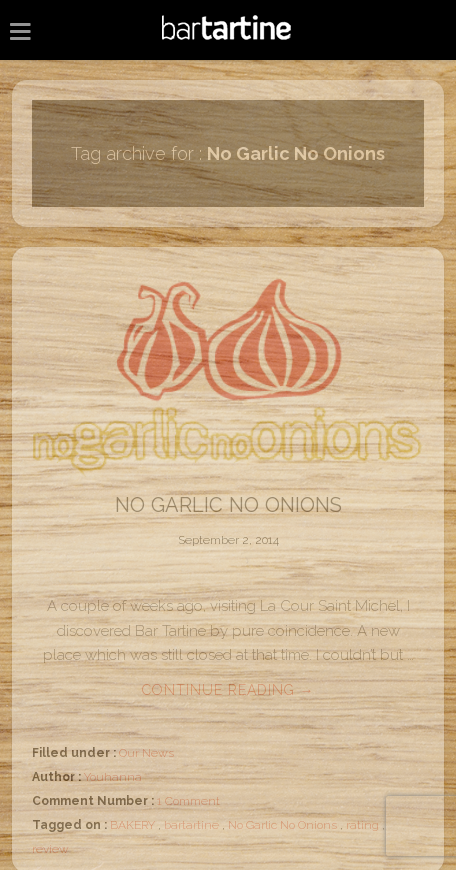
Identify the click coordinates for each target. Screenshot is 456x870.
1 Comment (188, 801)
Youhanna (113, 777)
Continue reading (228, 690)
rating (362, 825)
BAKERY (132, 825)
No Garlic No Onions (228, 505)
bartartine (191, 825)
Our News (146, 753)
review (50, 849)
